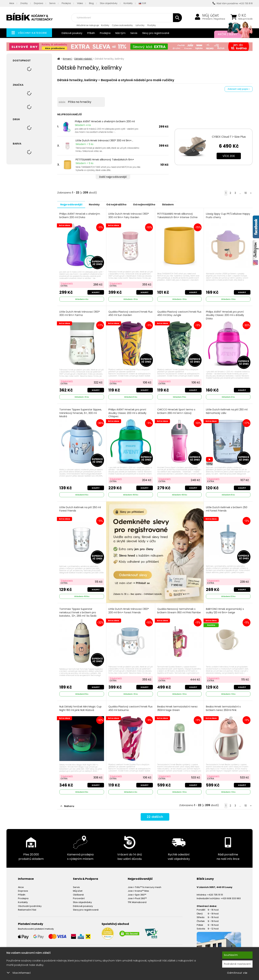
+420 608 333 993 (231, 895)
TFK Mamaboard (137, 899)
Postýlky (152, 25)
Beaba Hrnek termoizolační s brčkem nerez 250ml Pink (224, 706)
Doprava (38, 3)
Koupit (95, 291)
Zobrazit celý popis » (239, 89)
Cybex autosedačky (122, 25)
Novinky (99, 204)
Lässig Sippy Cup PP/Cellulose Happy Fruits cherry (224, 215)
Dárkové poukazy (72, 33)
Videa (80, 3)
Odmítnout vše (237, 973)
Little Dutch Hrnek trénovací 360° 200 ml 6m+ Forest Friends (129, 609)
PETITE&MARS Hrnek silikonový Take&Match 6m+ (105, 160)
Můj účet (211, 15)
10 (246, 193)
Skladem (183, 204)
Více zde (229, 156)
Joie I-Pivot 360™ (137, 895)
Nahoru (67, 803)
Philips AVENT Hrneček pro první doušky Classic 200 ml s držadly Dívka (225, 314)
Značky (24, 3)
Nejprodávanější (73, 204)
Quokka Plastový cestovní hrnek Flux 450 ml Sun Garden (128, 313)
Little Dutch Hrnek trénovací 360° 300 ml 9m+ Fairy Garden (129, 215)
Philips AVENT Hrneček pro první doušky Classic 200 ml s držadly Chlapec (128, 411)
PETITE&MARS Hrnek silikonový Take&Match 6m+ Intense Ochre (178, 215)
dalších (155, 814)
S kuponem (67, 282)
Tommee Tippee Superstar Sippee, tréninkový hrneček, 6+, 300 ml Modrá (81, 411)
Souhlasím (231, 955)
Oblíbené (78, 891)
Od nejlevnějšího (156, 204)
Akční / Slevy (232, 34)
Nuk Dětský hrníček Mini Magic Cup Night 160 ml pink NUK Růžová (81, 706)
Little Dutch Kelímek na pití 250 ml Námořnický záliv (227, 410)
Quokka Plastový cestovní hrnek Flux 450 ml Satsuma (128, 706)
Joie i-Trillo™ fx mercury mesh (145, 884)
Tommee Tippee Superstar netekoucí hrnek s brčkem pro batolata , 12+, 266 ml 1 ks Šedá (78, 610)
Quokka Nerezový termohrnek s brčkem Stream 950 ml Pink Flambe (179, 609)
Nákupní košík (245, 19)
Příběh (91, 33)
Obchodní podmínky (30, 902)
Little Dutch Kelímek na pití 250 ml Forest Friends (80, 507)
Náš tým (120, 33)
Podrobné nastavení (237, 964)
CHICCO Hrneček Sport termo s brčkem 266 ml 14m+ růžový (177, 410)
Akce (12, 3)
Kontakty (128, 3)
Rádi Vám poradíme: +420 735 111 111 (233, 3)
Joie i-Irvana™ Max (138, 887)
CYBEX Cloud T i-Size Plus (229, 137)
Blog (91, 3)
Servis (52, 3)
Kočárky (105, 25)
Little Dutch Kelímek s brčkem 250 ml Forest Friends (227, 507)
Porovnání (79, 895)
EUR (142, 3)
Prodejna (66, 3)
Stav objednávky (109, 3)
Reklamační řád (27, 906)
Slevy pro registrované (156, 33)
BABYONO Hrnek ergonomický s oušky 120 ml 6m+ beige (225, 609)
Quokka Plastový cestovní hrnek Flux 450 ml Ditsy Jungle (177, 313)
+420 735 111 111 (215, 891)
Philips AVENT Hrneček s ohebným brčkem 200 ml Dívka (80, 215)
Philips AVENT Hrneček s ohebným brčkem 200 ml (105, 121)
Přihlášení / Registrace (214, 19)
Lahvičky (140, 25)
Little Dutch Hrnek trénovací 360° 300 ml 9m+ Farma (80, 313)
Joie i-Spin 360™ (137, 891)
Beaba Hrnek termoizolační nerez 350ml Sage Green (178, 706)
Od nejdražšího (125, 204)
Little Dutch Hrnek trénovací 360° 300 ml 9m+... (104, 140)
